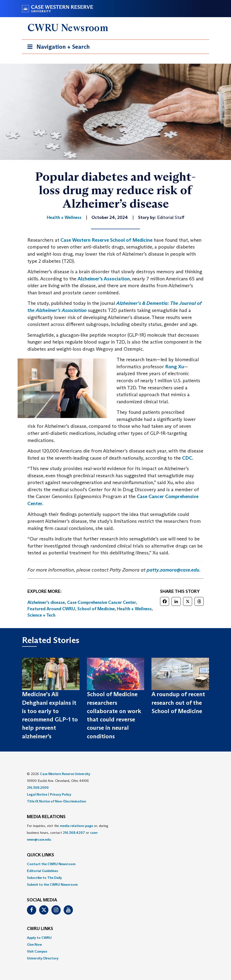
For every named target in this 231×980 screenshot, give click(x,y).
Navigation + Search (57, 48)
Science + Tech (41, 615)
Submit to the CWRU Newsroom (52, 884)
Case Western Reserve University (65, 774)
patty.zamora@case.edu (173, 570)
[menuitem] (115, 864)
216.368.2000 (38, 788)
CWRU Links (40, 929)
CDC (187, 458)
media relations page (76, 826)
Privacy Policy (61, 794)
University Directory (43, 958)
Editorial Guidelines (42, 871)
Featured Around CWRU (51, 609)
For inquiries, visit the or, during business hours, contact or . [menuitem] (68, 833)
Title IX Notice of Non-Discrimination (57, 801)
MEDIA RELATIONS (46, 817)
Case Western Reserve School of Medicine (106, 240)
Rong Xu (175, 367)
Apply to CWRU (39, 938)
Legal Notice (37, 794)
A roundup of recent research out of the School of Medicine (178, 703)
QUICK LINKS (40, 855)
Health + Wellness (134, 609)
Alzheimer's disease (46, 602)
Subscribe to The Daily (44, 878)
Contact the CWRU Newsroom (51, 864)
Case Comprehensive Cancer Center (102, 602)
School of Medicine (96, 609)
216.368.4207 (74, 833)
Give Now (34, 944)
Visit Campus (37, 951)
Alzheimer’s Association (104, 279)
